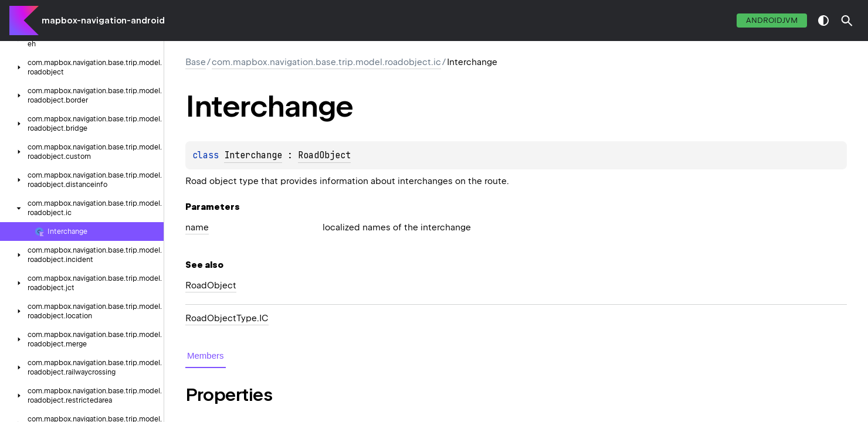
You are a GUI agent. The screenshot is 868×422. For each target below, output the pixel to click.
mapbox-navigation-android (103, 21)
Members (206, 355)
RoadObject (324, 155)
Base (196, 62)
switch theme (823, 21)
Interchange (253, 155)
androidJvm (772, 20)
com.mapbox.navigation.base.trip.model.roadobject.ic (326, 62)
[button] (847, 21)
